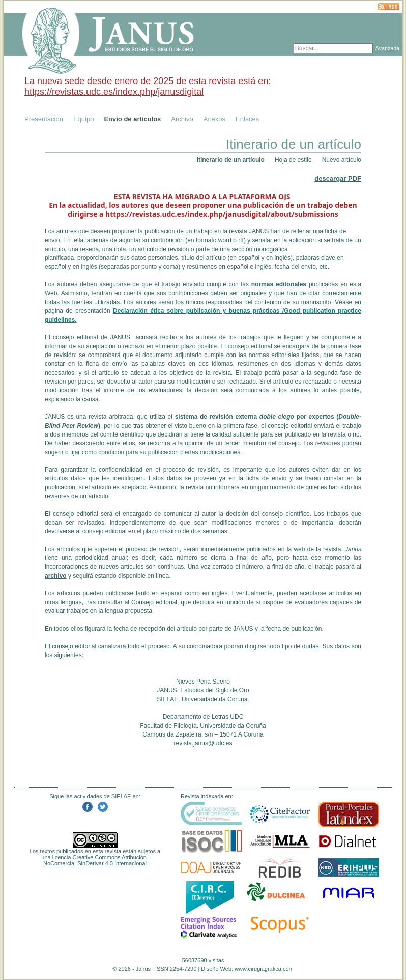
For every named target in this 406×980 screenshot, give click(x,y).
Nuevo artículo (342, 160)
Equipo (83, 119)
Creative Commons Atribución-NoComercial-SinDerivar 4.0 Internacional (96, 860)
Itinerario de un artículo (231, 160)
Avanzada (387, 48)
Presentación (44, 119)
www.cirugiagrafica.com (264, 969)
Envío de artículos (132, 119)
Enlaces (247, 119)
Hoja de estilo (293, 160)
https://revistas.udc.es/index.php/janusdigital (114, 92)
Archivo (182, 119)
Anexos (214, 119)
